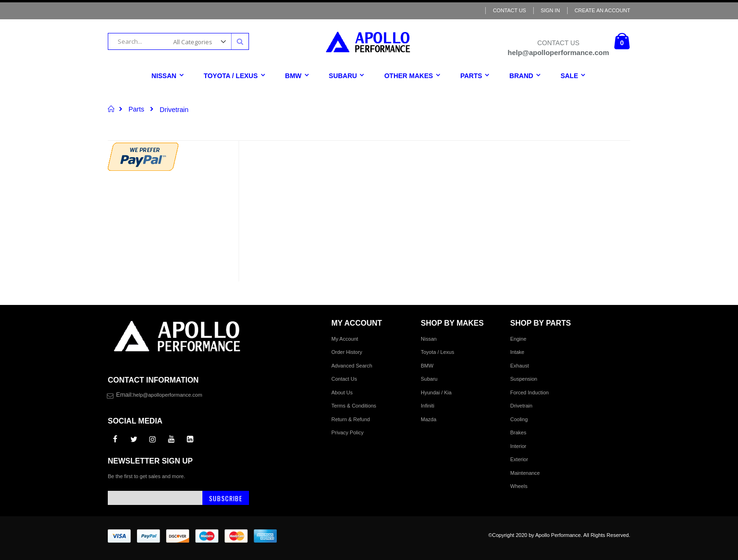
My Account (345, 339)
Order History (347, 352)
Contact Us (509, 10)
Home (111, 109)
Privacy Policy (347, 432)
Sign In (550, 10)
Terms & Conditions (354, 406)
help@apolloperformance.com (168, 395)
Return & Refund (351, 419)
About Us (342, 392)
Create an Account (602, 10)
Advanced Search (352, 366)
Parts (136, 109)
